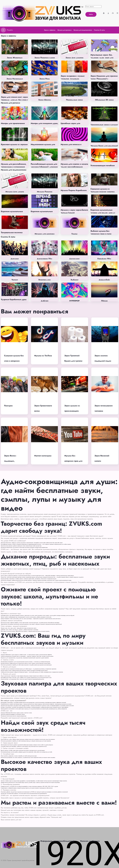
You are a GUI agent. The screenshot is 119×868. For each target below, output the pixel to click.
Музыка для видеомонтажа (14, 170)
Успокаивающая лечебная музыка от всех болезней (103, 167)
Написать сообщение (90, 841)
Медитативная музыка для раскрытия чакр (43, 146)
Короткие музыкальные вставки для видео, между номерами (103, 213)
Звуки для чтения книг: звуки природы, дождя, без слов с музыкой (14, 100)
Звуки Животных (15, 58)
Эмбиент (74, 280)
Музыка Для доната (15, 192)
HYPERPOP (74, 301)
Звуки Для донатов (74, 58)
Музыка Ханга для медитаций (104, 146)
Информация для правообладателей (57, 841)
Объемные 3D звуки (104, 100)
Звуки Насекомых (15, 79)
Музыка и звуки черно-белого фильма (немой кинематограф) (74, 213)
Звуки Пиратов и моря (45, 58)
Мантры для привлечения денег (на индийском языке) (14, 125)
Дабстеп (45, 301)
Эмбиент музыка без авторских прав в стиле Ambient (101, 234)
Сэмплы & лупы (8, 237)
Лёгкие (104, 301)
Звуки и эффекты (8, 36)
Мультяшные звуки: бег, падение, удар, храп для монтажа (102, 58)
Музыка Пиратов (45, 192)
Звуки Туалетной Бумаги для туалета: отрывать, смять (73, 361)
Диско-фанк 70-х (45, 259)
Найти (91, 14)
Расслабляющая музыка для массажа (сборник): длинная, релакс (44, 167)
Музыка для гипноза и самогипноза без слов (71, 146)
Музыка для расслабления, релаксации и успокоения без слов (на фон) (14, 167)
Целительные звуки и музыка (104, 125)
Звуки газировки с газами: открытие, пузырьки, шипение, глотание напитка (73, 79)
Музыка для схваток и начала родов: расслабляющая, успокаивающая (74, 167)
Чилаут (15, 280)
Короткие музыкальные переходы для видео (42, 213)
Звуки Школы (45, 100)
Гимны (74, 234)
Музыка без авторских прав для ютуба (73, 461)
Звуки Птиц (45, 79)
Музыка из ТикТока (43, 356)
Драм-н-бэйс (104, 280)
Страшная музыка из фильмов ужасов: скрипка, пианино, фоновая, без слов (103, 192)
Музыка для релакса (10, 103)
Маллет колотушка (43, 456)
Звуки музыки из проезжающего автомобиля (72, 411)
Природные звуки (74, 100)
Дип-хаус (15, 259)
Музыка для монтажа (45, 234)
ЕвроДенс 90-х (104, 259)
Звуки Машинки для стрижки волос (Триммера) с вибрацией (104, 79)
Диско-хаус (74, 259)
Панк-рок (8, 406)
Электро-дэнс (45, 280)
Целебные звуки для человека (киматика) (70, 125)
